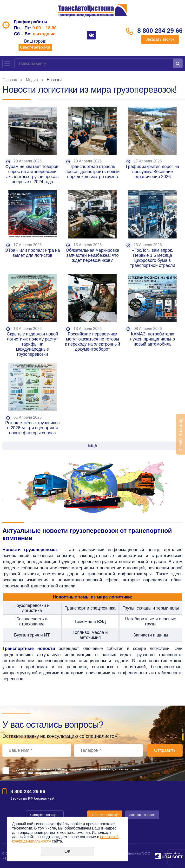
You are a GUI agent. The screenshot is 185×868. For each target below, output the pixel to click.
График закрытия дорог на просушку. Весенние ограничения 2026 (153, 172)
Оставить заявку (105, 815)
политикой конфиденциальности (42, 773)
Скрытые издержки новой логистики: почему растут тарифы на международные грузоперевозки (33, 344)
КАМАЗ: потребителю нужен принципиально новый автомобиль (153, 339)
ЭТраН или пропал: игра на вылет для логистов (33, 253)
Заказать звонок (160, 39)
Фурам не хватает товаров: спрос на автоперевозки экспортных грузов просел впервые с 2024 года (33, 174)
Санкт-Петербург (35, 47)
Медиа (32, 80)
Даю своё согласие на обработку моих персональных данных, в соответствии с (79, 771)
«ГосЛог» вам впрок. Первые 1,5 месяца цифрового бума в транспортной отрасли (153, 258)
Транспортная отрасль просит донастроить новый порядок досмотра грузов (93, 172)
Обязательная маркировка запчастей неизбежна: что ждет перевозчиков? (93, 255)
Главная (10, 80)
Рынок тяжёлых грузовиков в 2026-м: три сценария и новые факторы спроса (33, 428)
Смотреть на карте (45, 815)
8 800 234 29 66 (160, 31)
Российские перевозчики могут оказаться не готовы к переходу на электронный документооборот (93, 342)
